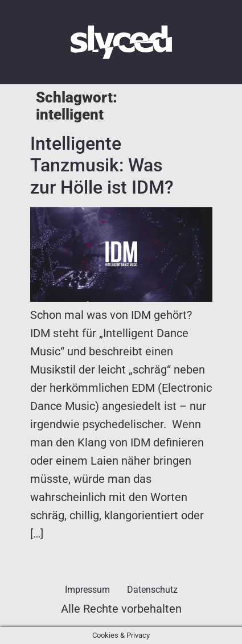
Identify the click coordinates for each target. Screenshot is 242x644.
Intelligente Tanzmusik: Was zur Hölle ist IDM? (102, 165)
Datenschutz (152, 590)
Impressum (87, 590)
